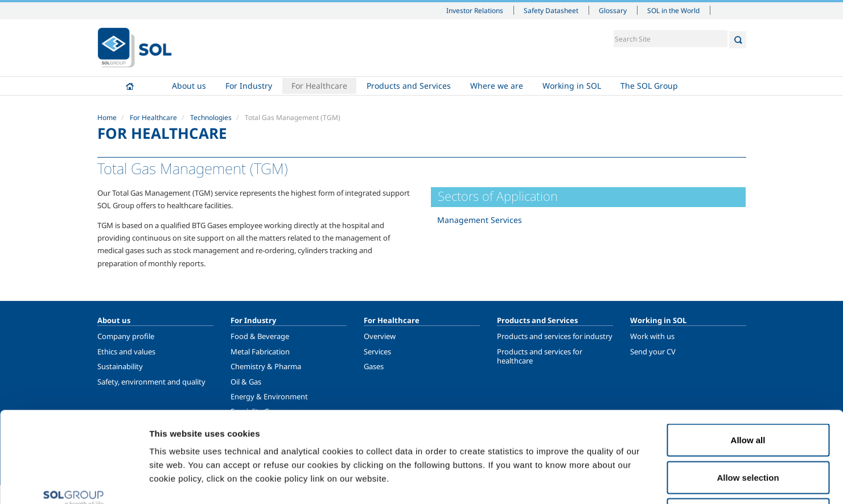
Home (130, 86)
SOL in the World (673, 10)
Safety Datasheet (551, 10)
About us (189, 86)
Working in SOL (572, 86)
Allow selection (748, 392)
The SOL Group (649, 86)
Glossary (613, 10)
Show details (592, 482)
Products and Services (409, 86)
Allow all (748, 355)
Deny (748, 429)
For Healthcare (319, 86)
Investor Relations (475, 10)
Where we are (497, 86)
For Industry (249, 86)
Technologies (211, 117)
